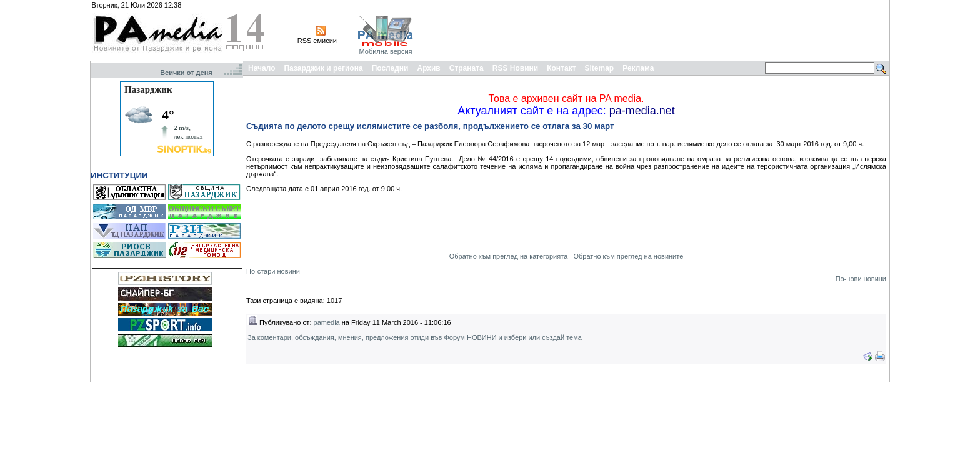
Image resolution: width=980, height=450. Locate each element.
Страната (467, 68)
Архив (428, 68)
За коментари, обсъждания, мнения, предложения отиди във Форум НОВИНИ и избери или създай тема (415, 337)
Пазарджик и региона (323, 68)
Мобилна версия (385, 51)
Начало (262, 68)
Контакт (561, 68)
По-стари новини (273, 271)
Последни (390, 68)
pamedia (327, 322)
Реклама (638, 68)
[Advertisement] (660, 30)
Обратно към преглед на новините (628, 256)
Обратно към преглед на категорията (509, 256)
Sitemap (600, 68)
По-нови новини (861, 279)
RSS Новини (515, 68)
